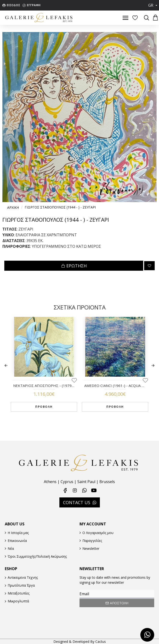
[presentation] (113, 616)
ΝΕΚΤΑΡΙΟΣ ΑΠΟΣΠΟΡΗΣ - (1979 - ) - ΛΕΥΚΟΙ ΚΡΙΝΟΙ (44, 386)
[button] (6, 365)
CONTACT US (77, 502)
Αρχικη (13, 207)
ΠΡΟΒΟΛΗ (44, 407)
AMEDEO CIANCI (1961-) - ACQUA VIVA (115, 386)
